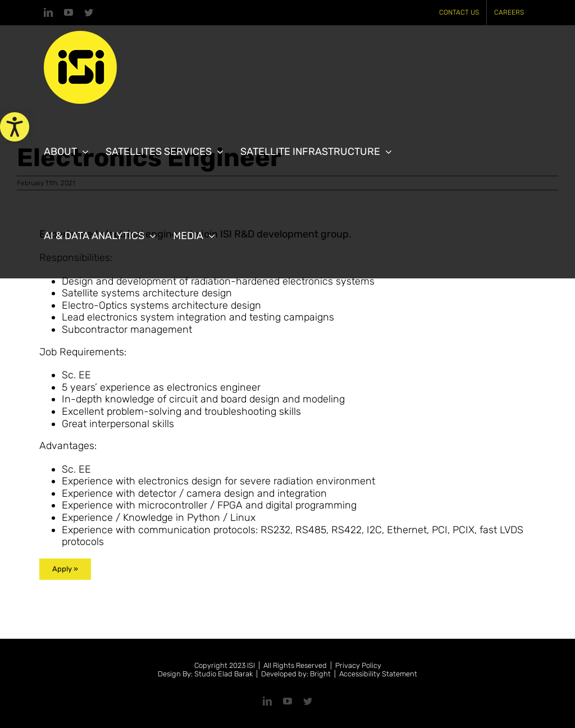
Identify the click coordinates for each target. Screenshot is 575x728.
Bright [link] (320, 674)
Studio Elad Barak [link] (223, 674)
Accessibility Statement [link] (378, 674)
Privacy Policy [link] (358, 665)
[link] (15, 127)
